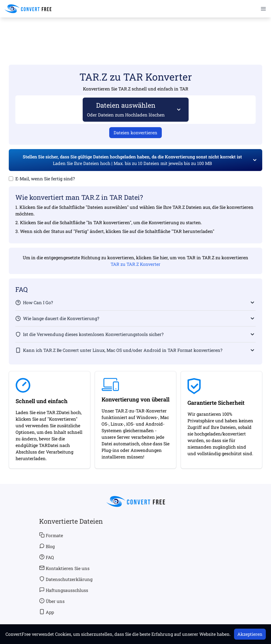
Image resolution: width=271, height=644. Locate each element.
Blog (47, 546)
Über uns (52, 601)
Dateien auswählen (126, 109)
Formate (51, 535)
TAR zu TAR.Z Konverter (135, 264)
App (47, 612)
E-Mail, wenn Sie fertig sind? (45, 179)
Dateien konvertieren (135, 132)
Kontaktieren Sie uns (64, 568)
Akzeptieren (250, 634)
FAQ (47, 557)
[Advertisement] (135, 33)
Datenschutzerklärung (66, 579)
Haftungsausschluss (64, 590)
